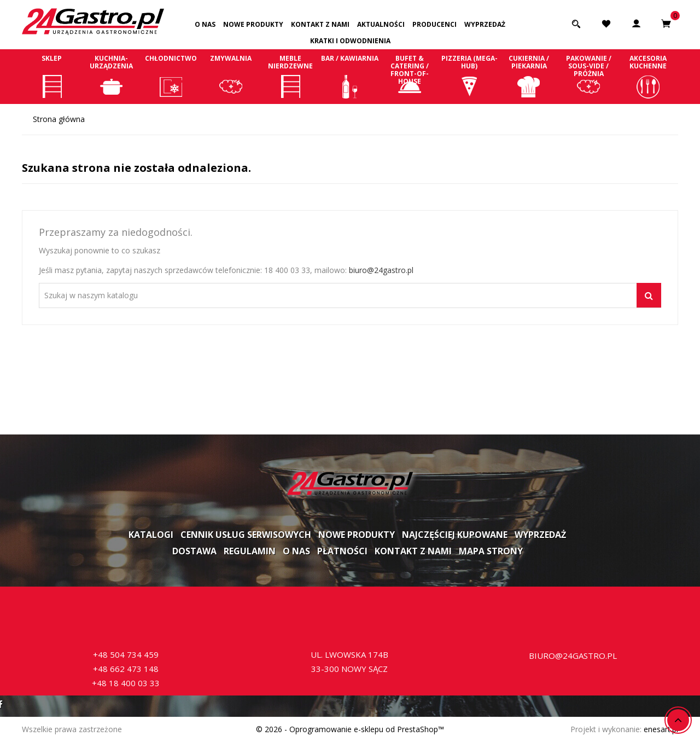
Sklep (52, 76)
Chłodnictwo (171, 76)
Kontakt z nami (320, 24)
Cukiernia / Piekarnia (529, 76)
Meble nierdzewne (290, 76)
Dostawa (194, 551)
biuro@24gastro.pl (381, 270)
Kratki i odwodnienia (350, 41)
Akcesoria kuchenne (648, 76)
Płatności (342, 551)
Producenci (434, 24)
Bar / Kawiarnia (350, 76)
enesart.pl (661, 729)
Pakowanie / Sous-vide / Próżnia (589, 76)
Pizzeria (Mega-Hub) (469, 76)
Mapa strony (491, 551)
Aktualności (381, 24)
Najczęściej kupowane (455, 535)
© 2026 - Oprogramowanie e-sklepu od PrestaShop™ (350, 729)
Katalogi (151, 535)
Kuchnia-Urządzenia (111, 76)
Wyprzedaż (485, 24)
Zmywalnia (231, 76)
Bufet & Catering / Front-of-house (409, 76)
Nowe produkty (253, 24)
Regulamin (250, 551)
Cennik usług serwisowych (246, 535)
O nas (205, 24)
